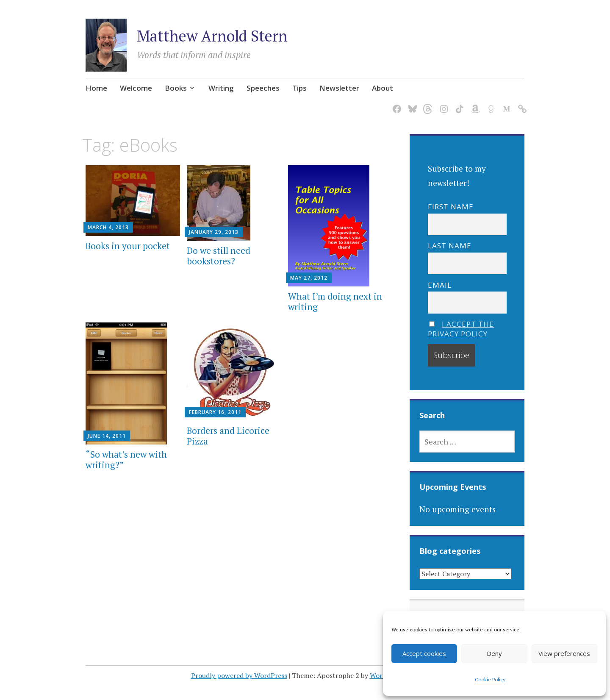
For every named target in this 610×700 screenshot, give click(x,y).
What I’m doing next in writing (335, 301)
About (383, 88)
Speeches (263, 88)
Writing (221, 88)
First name (451, 207)
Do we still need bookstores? (219, 256)
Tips (299, 88)
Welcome (136, 88)
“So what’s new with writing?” (126, 460)
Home (96, 88)
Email (440, 285)
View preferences (564, 653)
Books (176, 88)
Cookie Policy (490, 679)
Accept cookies (424, 653)
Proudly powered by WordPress (239, 675)
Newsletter (339, 88)
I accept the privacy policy (461, 329)
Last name (450, 246)
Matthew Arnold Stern (212, 36)
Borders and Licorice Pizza (228, 436)
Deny (494, 653)
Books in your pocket (128, 246)
